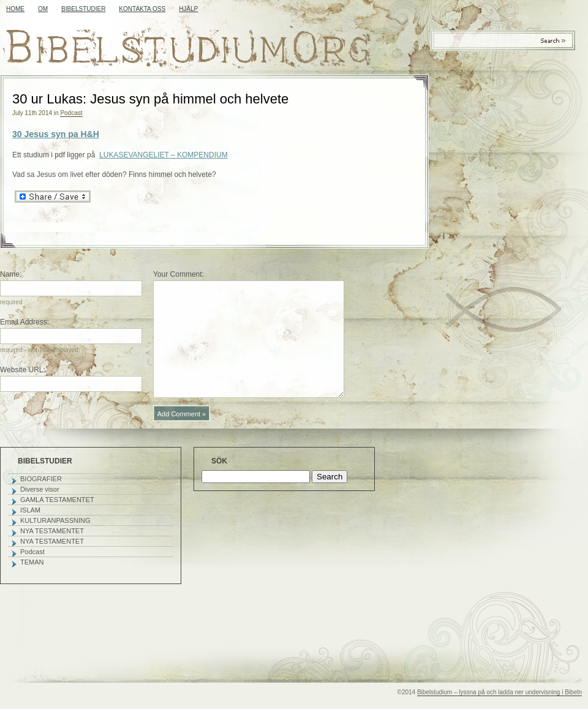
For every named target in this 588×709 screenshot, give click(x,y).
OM (43, 9)
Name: (11, 274)
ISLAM (30, 510)
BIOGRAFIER (41, 479)
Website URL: (23, 370)
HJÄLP (188, 9)
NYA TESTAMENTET (52, 531)
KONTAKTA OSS (142, 9)
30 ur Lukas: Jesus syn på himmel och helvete (150, 99)
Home (15, 9)
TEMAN (32, 562)
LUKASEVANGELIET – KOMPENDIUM (164, 155)
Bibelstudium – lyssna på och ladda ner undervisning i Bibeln (499, 692)
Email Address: (24, 322)
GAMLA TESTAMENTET (57, 500)
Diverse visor (40, 489)
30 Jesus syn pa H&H (56, 134)
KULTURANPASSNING (55, 520)
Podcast (71, 113)
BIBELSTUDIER (83, 9)
